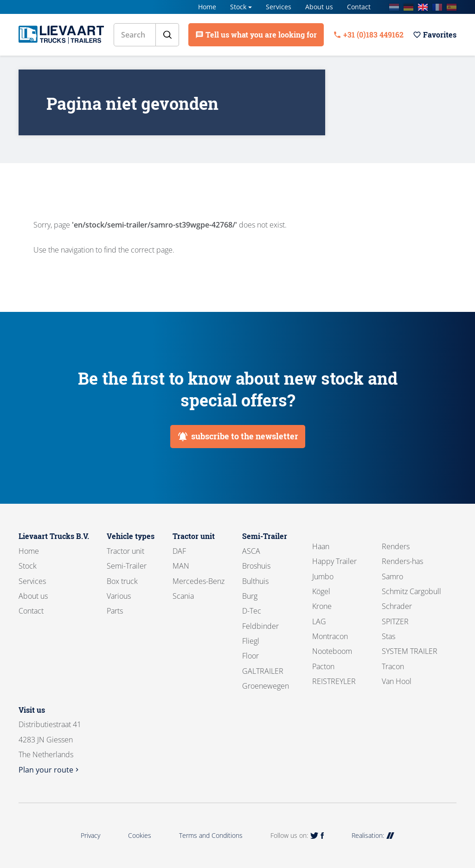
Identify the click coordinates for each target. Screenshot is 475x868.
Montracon (330, 636)
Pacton (323, 666)
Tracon (393, 666)
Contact (359, 7)
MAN (181, 566)
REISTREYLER (334, 681)
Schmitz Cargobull (411, 591)
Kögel (321, 591)
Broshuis (256, 566)
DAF (179, 551)
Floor (250, 656)
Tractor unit (125, 551)
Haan (321, 546)
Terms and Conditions (211, 835)
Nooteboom (332, 651)
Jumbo (323, 577)
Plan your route (50, 770)
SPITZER (395, 621)
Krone (322, 606)
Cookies (140, 835)
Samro (392, 577)
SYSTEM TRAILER (410, 651)
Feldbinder (260, 626)
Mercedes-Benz (199, 581)
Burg (250, 596)
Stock (238, 7)
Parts (115, 611)
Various (119, 596)
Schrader (397, 606)
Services (279, 7)
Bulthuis (255, 581)
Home (207, 7)
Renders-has (402, 561)
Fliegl (251, 641)
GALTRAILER (263, 671)
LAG (319, 621)
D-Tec (252, 611)
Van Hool (397, 681)
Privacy (90, 835)
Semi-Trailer (127, 566)
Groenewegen (266, 686)
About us (319, 7)
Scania (183, 596)
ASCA (251, 551)
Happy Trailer (334, 561)
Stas (388, 636)
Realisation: (373, 835)
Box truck (122, 581)
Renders (396, 546)
